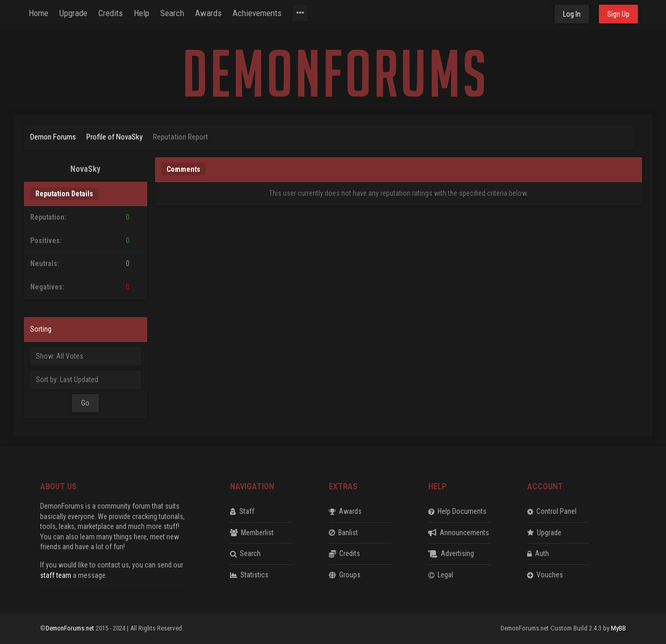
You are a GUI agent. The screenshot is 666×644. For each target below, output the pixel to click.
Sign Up (618, 14)
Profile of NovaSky (114, 137)
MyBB (618, 628)
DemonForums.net (71, 628)
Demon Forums (53, 137)
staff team (56, 575)
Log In (572, 14)
